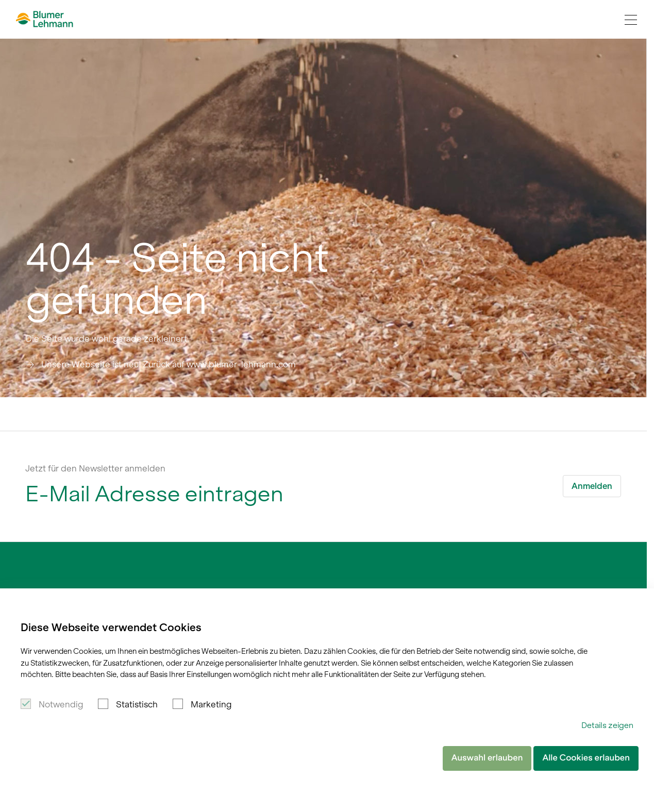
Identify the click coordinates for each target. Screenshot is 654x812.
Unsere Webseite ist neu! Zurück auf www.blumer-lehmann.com (169, 364)
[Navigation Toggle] (631, 20)
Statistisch (137, 704)
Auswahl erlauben (487, 758)
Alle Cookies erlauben (586, 758)
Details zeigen (607, 725)
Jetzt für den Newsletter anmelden (95, 468)
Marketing (211, 704)
